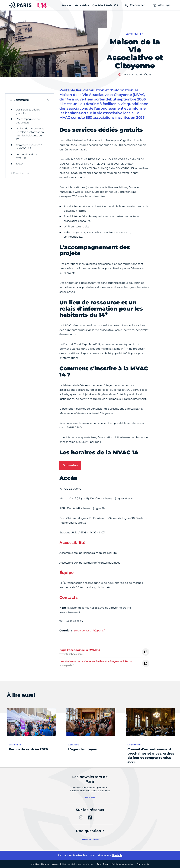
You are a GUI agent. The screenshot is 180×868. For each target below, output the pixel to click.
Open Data (102, 864)
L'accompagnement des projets (28, 121)
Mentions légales (40, 864)
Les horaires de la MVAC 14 (26, 156)
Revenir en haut (22, 173)
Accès (19, 164)
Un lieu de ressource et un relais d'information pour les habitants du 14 (30, 134)
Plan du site (143, 864)
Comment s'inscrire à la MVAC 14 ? (29, 147)
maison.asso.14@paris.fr (91, 630)
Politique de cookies (122, 864)
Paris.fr (117, 855)
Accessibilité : (73, 864)
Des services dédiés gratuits (28, 111)
